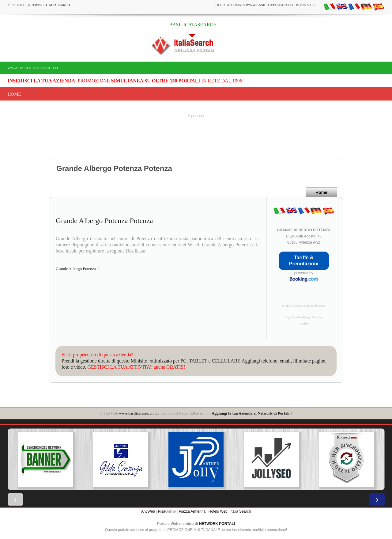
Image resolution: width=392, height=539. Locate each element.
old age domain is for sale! (266, 5)
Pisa (162, 511)
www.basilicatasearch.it (33, 68)
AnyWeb (148, 511)
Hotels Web (218, 511)
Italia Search (241, 511)
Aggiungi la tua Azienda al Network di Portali (251, 413)
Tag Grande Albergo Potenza (304, 317)
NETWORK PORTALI (217, 524)
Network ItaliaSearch (49, 5)
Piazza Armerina (192, 511)
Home (14, 94)
